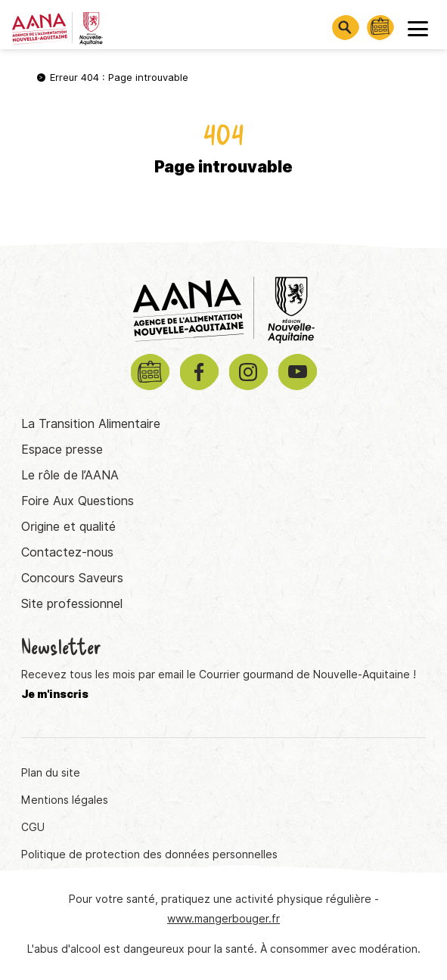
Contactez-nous (67, 552)
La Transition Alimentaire (91, 424)
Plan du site (51, 773)
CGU (33, 827)
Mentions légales (65, 800)
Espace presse (62, 450)
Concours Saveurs (72, 578)
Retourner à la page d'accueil (224, 219)
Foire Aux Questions (78, 501)
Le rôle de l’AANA (70, 475)
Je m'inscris (55, 694)
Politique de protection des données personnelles (149, 854)
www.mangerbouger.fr (223, 919)
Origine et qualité (68, 527)
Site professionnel (72, 604)
